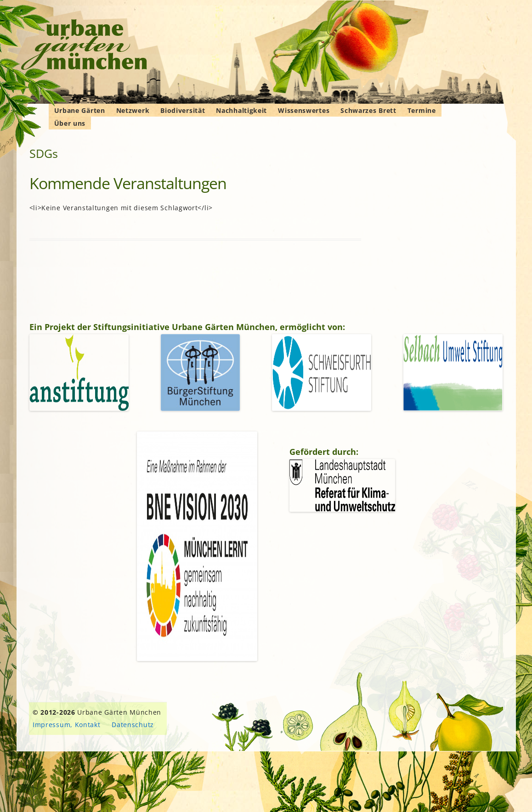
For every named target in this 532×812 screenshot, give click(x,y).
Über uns (70, 123)
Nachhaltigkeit (241, 110)
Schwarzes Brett (368, 110)
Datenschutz (133, 725)
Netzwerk (133, 110)
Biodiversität (183, 110)
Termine (422, 110)
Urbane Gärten (80, 110)
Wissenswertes (304, 110)
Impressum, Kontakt (67, 725)
